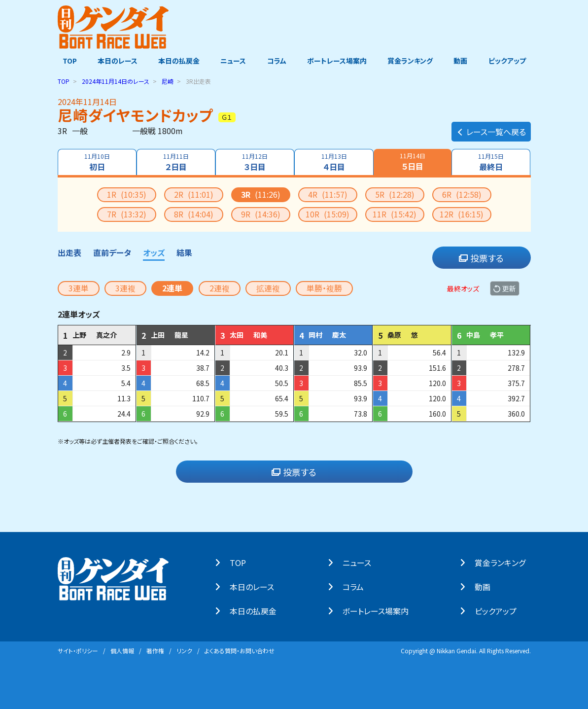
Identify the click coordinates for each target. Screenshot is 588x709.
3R (261, 194)
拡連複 (268, 287)
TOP (65, 61)
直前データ (112, 252)
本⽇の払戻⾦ (258, 610)
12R (462, 213)
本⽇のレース (257, 586)
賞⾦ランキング (505, 562)
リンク (184, 650)
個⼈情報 (122, 650)
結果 (184, 252)
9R (261, 213)
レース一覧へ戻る (491, 126)
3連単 (79, 287)
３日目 (255, 162)
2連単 (172, 287)
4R (328, 194)
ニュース (232, 61)
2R (194, 194)
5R (395, 194)
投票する (481, 257)
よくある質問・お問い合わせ (240, 650)
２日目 (175, 162)
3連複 (125, 287)
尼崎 (168, 81)
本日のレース (114, 61)
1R (127, 194)
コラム (277, 61)
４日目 (334, 162)
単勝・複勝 (324, 287)
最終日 (492, 162)
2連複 (220, 287)
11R (395, 213)
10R (328, 213)
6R (462, 194)
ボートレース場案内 (338, 61)
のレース (116, 81)
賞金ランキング (413, 61)
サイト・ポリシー (78, 650)
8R (194, 213)
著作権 (155, 650)
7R (127, 213)
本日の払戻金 (176, 61)
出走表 (69, 252)
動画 (464, 61)
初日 (96, 162)
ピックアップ (512, 61)
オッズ (154, 252)
